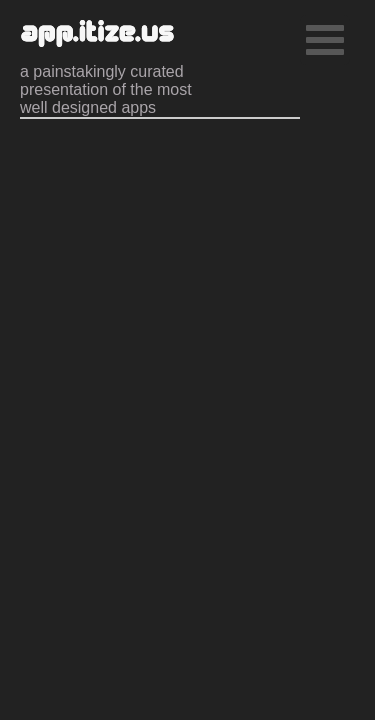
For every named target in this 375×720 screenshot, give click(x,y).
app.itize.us (97, 35)
